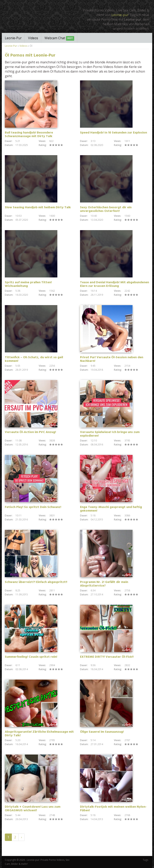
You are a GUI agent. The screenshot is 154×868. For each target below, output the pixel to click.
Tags (145, 860)
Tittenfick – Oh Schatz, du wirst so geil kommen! (34, 359)
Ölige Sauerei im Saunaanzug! (102, 732)
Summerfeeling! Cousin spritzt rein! (31, 657)
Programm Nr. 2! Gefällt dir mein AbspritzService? (104, 584)
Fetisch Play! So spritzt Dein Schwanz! (33, 507)
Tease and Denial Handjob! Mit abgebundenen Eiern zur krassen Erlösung (114, 284)
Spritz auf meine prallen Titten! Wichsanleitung (28, 284)
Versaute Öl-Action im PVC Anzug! (30, 432)
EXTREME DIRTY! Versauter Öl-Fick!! (107, 657)
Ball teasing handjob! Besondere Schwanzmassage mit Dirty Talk (29, 135)
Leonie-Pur (13, 38)
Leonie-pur (120, 15)
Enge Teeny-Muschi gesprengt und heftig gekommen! (111, 509)
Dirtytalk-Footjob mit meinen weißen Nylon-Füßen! (113, 809)
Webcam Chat (59, 38)
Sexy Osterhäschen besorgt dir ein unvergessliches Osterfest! (106, 209)
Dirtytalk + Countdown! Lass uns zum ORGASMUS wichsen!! (33, 809)
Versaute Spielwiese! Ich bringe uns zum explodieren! (110, 434)
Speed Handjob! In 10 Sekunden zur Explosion (113, 133)
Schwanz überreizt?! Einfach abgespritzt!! (36, 582)
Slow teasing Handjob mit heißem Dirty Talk (38, 207)
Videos (33, 38)
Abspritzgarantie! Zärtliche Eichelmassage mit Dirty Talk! (39, 734)
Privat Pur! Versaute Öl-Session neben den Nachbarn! (112, 359)
